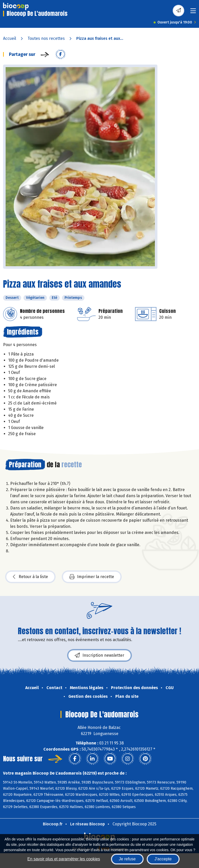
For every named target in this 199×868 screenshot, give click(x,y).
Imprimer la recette (92, 577)
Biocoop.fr (53, 824)
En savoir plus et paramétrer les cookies (64, 859)
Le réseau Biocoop (88, 824)
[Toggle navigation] (193, 12)
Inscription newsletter (99, 655)
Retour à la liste (30, 577)
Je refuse (127, 859)
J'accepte (163, 859)
